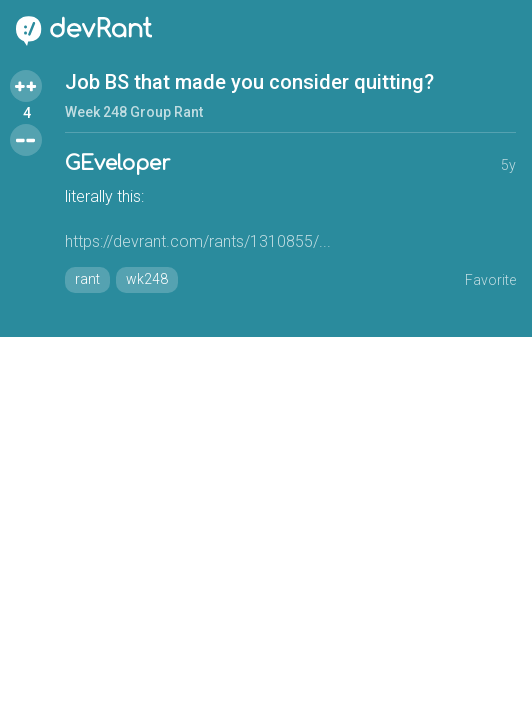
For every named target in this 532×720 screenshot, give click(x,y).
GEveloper (117, 163)
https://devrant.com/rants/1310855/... (198, 241)
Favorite (490, 280)
